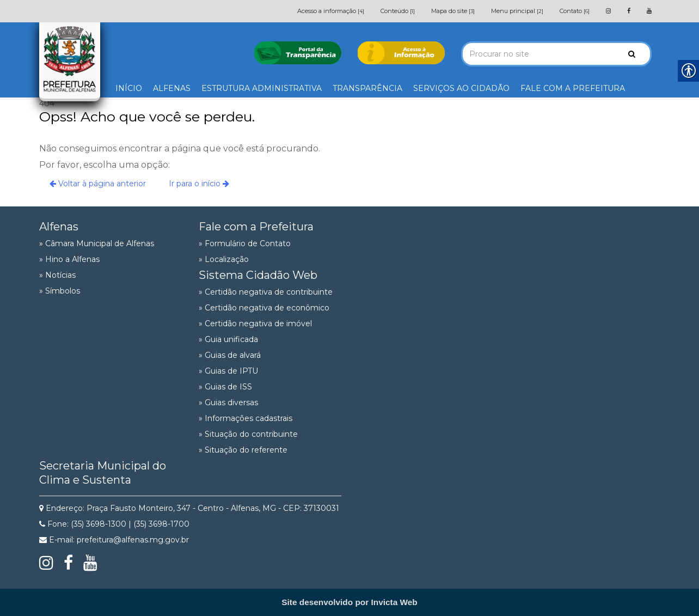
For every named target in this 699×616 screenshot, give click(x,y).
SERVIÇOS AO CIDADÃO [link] (461, 88)
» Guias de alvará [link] (230, 355)
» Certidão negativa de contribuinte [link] (266, 292)
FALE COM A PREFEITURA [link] (573, 88)
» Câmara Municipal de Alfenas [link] (97, 243)
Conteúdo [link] (398, 11)
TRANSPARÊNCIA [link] (367, 88)
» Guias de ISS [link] (225, 387)
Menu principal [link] (517, 11)
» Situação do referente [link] (243, 450)
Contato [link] (575, 11)
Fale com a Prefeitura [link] (256, 227)
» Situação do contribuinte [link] (248, 434)
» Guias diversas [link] (228, 402)
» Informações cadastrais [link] (246, 418)
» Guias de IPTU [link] (228, 371)
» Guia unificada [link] (228, 339)
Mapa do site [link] (453, 11)
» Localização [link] (224, 259)
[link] (608, 11)
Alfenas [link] (59, 227)
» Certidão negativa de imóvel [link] (255, 324)
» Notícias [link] (57, 275)
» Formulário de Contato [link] (245, 243)
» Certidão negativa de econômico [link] (264, 308)
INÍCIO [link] (129, 88)
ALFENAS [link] (172, 88)
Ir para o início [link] (199, 184)
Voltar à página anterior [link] (98, 184)
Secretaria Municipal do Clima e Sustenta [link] (103, 473)
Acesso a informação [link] (331, 11)
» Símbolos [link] (60, 291)
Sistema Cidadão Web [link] (258, 275)
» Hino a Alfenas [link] (69, 259)
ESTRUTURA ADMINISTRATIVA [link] (262, 88)
